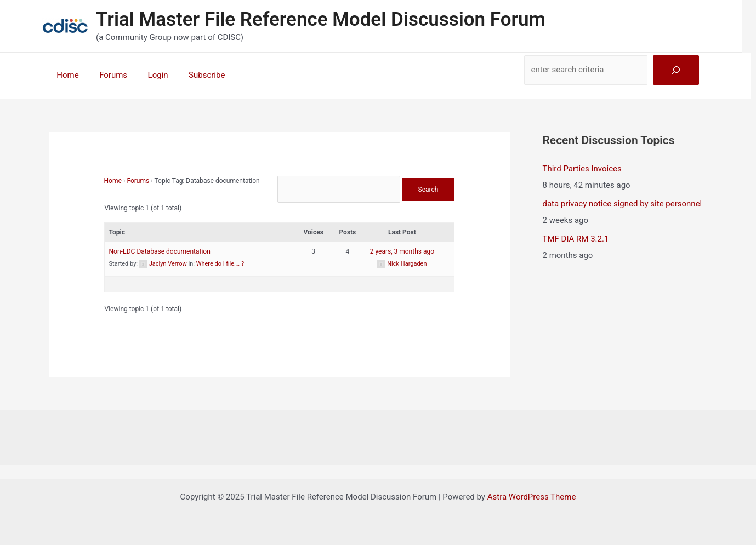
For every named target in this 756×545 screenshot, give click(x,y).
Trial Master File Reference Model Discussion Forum (321, 19)
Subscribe (192, 75)
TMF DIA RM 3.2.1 (576, 239)
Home (66, 75)
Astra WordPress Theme (532, 497)
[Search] (676, 70)
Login (148, 75)
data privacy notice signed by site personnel (623, 204)
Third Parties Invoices (582, 169)
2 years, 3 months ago (402, 251)
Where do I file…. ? (220, 264)
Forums (107, 75)
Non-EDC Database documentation (160, 251)
